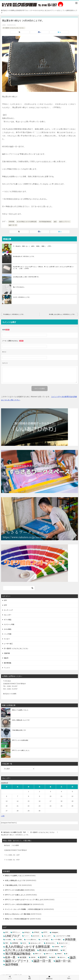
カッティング (8, 610)
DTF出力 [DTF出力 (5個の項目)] (27, 932)
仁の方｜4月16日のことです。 (22, 297)
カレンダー (8, 615)
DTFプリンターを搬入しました (21, 750)
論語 (55, 222)
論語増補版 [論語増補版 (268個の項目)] (12, 964)
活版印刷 (7, 653)
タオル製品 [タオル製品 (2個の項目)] (8, 940)
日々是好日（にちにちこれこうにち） (14, 28)
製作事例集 (8, 663)
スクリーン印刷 (9, 624)
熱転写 (6, 658)
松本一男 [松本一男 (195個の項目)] (10, 957)
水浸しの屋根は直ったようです (21, 720)
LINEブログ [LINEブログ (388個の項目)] (12, 936)
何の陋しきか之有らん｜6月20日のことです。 (62, 314)
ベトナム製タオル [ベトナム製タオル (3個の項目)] (31, 940)
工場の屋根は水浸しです (19, 730)
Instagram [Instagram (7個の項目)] (55, 932)
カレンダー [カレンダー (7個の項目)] (47, 936)
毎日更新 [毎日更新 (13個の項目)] (23, 957)
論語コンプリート (65, 222)
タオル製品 (8, 629)
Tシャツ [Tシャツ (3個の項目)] (26, 936)
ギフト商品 (8, 620)
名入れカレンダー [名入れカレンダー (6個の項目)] (36, 943)
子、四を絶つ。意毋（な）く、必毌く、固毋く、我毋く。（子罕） (32, 246)
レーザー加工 (8, 644)
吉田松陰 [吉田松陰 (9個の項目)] (15, 943)
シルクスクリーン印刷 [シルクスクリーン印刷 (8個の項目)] (63, 936)
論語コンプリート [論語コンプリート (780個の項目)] (17, 961)
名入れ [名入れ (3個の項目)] (24, 943)
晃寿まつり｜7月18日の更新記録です (17, 919)
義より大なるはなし (19, 287)
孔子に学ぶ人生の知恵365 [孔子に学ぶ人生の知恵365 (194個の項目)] (20, 950)
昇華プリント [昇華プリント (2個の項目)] (49, 954)
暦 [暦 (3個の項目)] (67, 954)
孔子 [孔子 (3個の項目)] (64, 947)
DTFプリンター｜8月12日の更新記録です (19, 904)
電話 (30, 977)
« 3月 (3, 816)
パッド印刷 (8, 634)
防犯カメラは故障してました (20, 710)
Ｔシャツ (7, 668)
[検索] (19, 588)
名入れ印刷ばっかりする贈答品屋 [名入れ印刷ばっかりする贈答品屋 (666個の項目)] (28, 947)
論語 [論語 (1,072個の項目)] (73, 957)
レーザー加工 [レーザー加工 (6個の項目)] (45, 940)
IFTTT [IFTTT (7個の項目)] (45, 932)
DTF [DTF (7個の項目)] (7, 932)
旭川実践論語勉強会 (45, 222)
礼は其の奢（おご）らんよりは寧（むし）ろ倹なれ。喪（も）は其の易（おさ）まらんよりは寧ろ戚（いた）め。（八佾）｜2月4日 (44, 268)
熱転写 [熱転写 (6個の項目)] (53, 957)
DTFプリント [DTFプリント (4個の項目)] (16, 932)
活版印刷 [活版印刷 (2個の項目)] (33, 957)
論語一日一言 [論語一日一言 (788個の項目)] (42, 961)
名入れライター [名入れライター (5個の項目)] (64, 943)
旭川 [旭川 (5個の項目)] (64, 950)
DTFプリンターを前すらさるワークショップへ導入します (24, 900)
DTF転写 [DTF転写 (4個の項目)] (36, 932)
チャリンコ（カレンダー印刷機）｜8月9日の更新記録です (24, 909)
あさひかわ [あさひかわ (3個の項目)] (36, 936)
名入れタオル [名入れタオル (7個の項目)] (50, 943)
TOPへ (69, 977)
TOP (15, 832)
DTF (5, 600)
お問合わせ (49, 977)
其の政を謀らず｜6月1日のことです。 (24, 256)
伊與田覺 (11, 222)
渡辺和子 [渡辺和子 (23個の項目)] (43, 957)
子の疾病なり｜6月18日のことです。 (14, 314)
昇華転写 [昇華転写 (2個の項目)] (59, 954)
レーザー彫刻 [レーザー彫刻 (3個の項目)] (57, 940)
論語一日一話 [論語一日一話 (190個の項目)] (63, 961)
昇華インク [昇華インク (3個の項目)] (38, 954)
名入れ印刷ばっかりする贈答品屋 (27, 222)
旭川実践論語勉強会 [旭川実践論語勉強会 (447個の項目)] (18, 954)
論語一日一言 (13, 225)
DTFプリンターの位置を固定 (20, 740)
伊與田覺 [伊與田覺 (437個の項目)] (70, 940)
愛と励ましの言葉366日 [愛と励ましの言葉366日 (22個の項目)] (49, 950)
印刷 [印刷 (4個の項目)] (6, 943)
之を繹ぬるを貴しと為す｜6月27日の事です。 (26, 277)
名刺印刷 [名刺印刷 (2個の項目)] (57, 947)
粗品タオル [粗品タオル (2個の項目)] (62, 957)
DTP (5, 605)
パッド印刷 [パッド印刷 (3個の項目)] (18, 940)
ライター (7, 639)
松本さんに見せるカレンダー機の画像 (17, 914)
